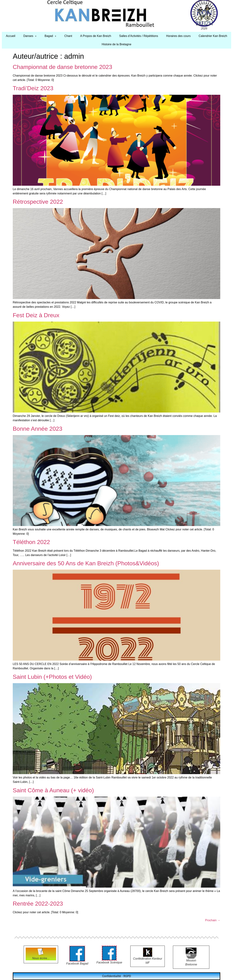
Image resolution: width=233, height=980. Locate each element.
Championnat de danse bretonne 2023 (62, 67)
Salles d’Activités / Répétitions (139, 36)
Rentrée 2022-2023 (38, 904)
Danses (30, 36)
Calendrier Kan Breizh (213, 36)
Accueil (11, 36)
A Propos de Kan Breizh (96, 36)
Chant (68, 36)
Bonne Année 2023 (37, 429)
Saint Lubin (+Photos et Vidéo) (52, 677)
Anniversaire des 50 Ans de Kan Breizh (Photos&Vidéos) (86, 563)
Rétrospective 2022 (38, 202)
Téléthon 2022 (31, 542)
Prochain (213, 920)
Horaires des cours (178, 36)
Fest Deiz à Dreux (36, 315)
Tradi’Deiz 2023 (33, 88)
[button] (30, 36)
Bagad (50, 36)
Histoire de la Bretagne (117, 44)
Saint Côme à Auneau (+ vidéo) (53, 790)
